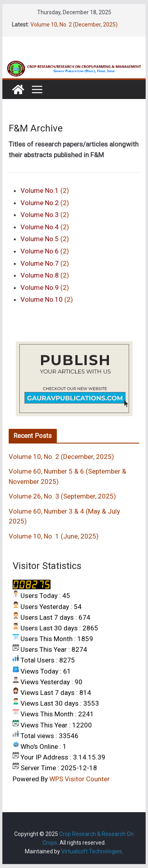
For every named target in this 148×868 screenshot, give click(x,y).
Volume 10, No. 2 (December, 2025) (74, 25)
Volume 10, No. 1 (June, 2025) (54, 536)
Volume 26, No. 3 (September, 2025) (62, 496)
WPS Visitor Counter (80, 779)
